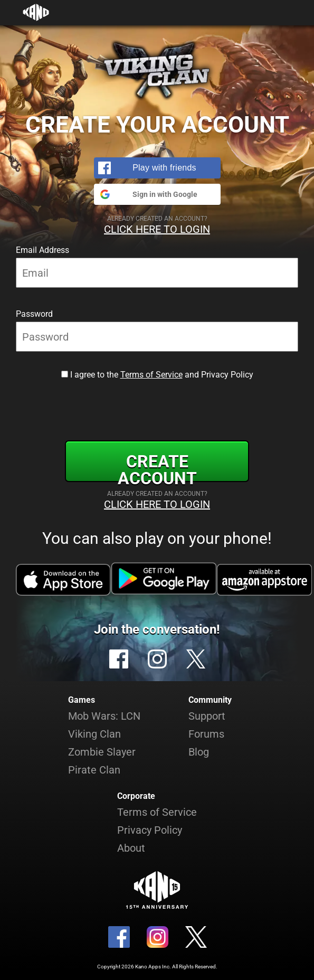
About (131, 848)
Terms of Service (151, 375)
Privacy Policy (150, 830)
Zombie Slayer (102, 752)
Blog (199, 752)
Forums (206, 734)
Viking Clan (94, 734)
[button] (157, 168)
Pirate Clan (94, 770)
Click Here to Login (157, 229)
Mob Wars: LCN (104, 716)
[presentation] (157, 408)
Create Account (157, 467)
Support (207, 716)
